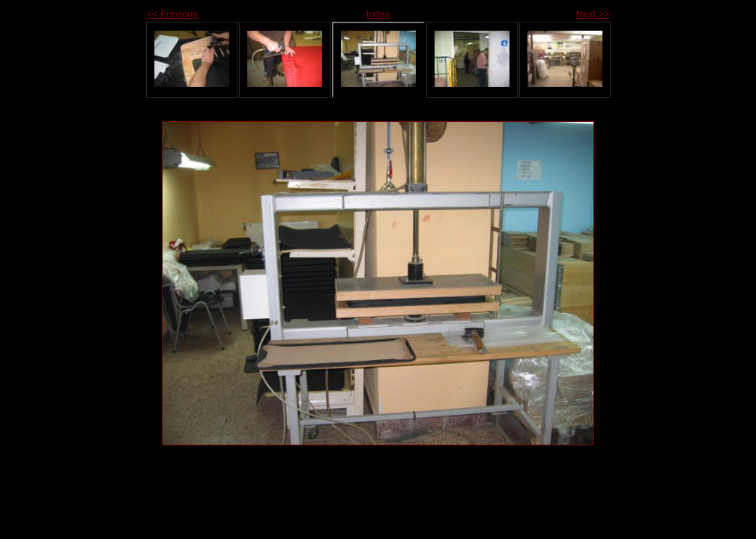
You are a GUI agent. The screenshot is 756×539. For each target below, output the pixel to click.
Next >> (593, 14)
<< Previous (172, 14)
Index (378, 14)
